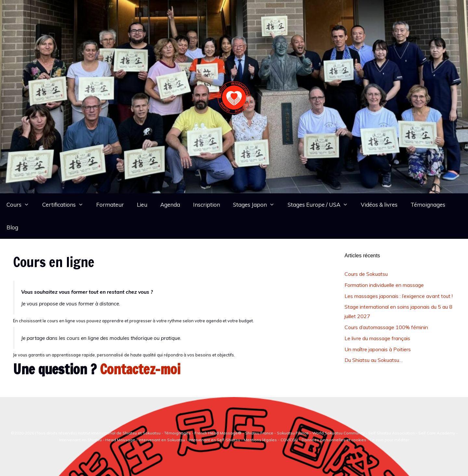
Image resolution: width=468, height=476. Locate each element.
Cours (21, 205)
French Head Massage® (218, 433)
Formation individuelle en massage (384, 285)
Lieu (142, 205)
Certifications (66, 205)
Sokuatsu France (293, 433)
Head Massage (120, 440)
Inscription (207, 205)
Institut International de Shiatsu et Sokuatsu (119, 433)
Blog (12, 227)
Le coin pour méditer (390, 440)
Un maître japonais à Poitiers (378, 349)
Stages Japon (257, 205)
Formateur (110, 205)
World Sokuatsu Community (338, 433)
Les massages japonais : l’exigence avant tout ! (399, 296)
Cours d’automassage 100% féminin (386, 327)
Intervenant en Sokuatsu (162, 440)
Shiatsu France (259, 433)
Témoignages (428, 205)
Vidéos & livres (379, 205)
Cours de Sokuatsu (366, 274)
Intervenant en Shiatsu (81, 440)
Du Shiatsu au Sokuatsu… (374, 360)
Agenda (170, 205)
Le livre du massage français (377, 338)
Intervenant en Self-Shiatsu (215, 440)
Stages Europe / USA (321, 205)
